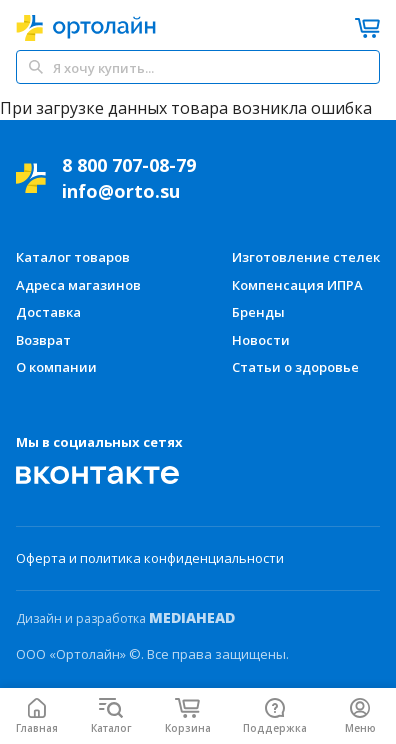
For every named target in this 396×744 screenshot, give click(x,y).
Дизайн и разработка (125, 618)
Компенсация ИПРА (297, 285)
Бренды (258, 312)
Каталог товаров (73, 257)
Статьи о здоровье (295, 367)
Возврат (43, 340)
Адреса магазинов (78, 285)
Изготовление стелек (306, 257)
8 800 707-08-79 (129, 165)
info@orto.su (121, 191)
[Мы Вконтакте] (98, 475)
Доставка (48, 312)
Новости (261, 340)
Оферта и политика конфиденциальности (150, 558)
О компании (56, 367)
